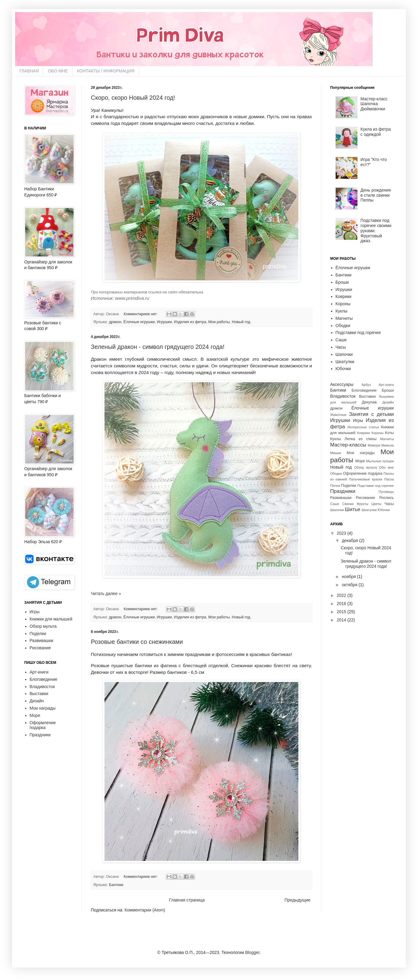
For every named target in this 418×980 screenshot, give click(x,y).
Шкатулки (345, 362)
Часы (341, 347)
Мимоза (388, 445)
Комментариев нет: (141, 314)
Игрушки (164, 322)
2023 (342, 533)
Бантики (116, 885)
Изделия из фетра (190, 322)
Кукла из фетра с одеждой (376, 132)
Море (35, 715)
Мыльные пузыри (380, 461)
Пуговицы (386, 492)
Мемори (374, 445)
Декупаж (370, 402)
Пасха (389, 479)
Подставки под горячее (358, 333)
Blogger (252, 952)
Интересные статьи (363, 427)
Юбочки (343, 369)
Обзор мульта (43, 626)
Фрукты (363, 504)
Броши (342, 282)
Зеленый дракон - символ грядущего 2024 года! (158, 347)
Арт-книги (39, 672)
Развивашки (41, 641)
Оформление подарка (43, 725)
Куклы (342, 311)
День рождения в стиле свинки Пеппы (376, 195)
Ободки (343, 326)
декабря (350, 540)
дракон (115, 322)
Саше (341, 340)
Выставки (39, 694)
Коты (389, 433)
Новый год (241, 322)
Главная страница (187, 900)
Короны (343, 304)
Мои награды (43, 708)
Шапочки (344, 354)
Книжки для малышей (51, 619)
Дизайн (37, 701)
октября (349, 585)
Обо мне (386, 467)
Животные (338, 415)
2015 (342, 612)
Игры (35, 612)
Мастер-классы (348, 445)
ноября (349, 577)
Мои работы (219, 322)
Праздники (40, 735)
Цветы (376, 504)
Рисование (40, 648)
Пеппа (335, 486)
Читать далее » (106, 594)
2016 (342, 604)
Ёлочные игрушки (139, 322)
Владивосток (42, 687)
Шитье (353, 509)
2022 (342, 595)
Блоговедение (44, 679)
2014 (342, 620)
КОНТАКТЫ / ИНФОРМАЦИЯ (106, 71)
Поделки (38, 634)
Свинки (348, 504)
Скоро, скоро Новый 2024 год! (133, 98)
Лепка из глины (360, 439)
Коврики (344, 296)
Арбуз (366, 385)
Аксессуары (342, 384)
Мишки (336, 453)
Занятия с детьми (371, 414)
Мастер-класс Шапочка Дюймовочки (374, 104)
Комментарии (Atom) (145, 910)
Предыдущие (297, 900)
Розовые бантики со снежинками (137, 642)
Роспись (386, 498)
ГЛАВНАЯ (29, 71)
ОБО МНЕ (58, 71)
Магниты (344, 318)
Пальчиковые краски (366, 479)
